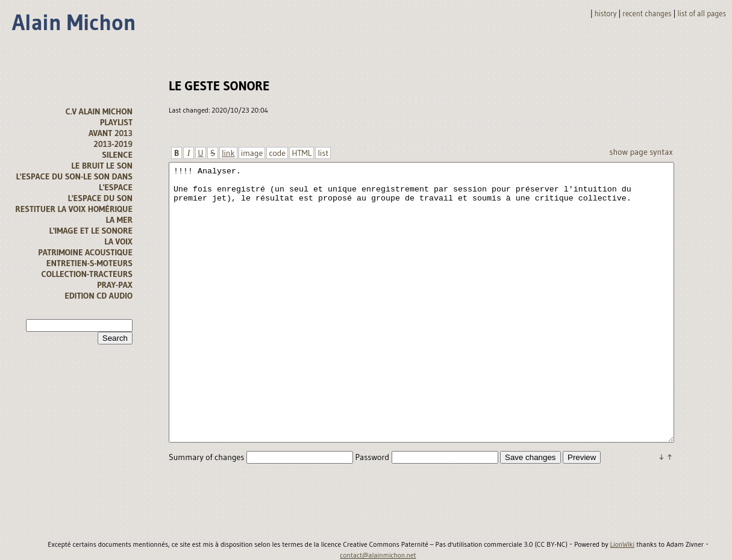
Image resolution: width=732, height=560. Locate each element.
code (277, 153)
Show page (628, 152)
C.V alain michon (99, 111)
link (228, 153)
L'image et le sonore (91, 231)
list (323, 153)
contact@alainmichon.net (378, 555)
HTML (302, 153)
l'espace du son (100, 198)
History (606, 14)
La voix (118, 241)
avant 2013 (111, 133)
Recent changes (647, 14)
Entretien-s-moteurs (89, 263)
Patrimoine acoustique (85, 252)
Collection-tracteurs (87, 274)
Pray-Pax (115, 285)
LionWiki (623, 544)
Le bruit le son (102, 166)
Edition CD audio (99, 296)
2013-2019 (113, 144)
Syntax (661, 152)
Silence (117, 155)
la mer (119, 220)
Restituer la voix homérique (74, 209)
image (252, 153)
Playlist (116, 122)
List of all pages (702, 14)
